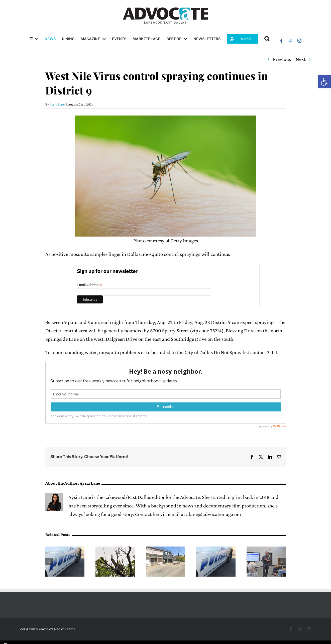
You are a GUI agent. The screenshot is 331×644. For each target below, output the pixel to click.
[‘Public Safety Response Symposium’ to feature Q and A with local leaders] (266, 550)
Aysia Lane (57, 104)
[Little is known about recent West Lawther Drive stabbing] (216, 550)
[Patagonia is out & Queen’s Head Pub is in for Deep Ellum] (165, 550)
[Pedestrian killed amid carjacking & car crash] (65, 550)
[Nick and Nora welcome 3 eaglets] (115, 550)
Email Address (90, 285)
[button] (324, 82)
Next (301, 59)
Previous (282, 59)
